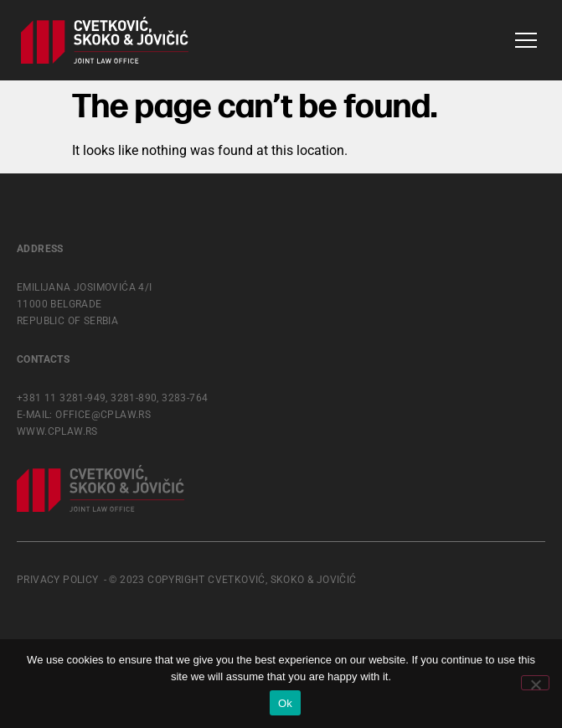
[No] (535, 683)
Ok (285, 703)
